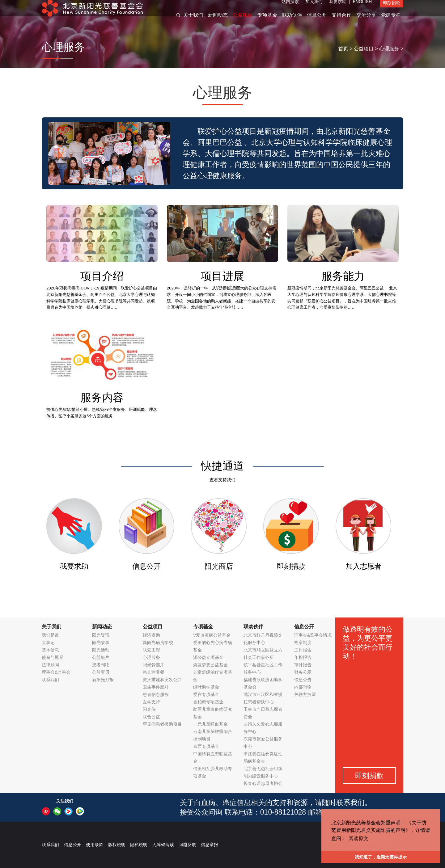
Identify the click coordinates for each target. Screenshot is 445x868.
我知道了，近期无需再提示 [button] (381, 857)
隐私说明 (139, 845)
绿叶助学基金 (206, 687)
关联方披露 (305, 694)
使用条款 (95, 845)
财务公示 (303, 672)
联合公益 (151, 717)
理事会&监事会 (56, 672)
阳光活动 (101, 650)
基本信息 (50, 650)
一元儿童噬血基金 (210, 724)
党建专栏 (391, 21)
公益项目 (243, 21)
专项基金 (267, 21)
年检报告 (303, 657)
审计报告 (303, 665)
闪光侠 (149, 709)
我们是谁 (50, 635)
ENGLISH (362, 8)
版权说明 (117, 845)
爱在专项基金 (206, 694)
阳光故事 (101, 643)
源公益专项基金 (208, 657)
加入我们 (314, 8)
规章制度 (303, 643)
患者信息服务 (156, 694)
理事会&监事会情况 (313, 635)
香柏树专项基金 (208, 702)
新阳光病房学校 (158, 643)
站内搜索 (290, 8)
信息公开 (317, 21)
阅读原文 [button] (358, 839)
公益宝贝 (101, 672)
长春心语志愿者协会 (263, 783)
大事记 (48, 643)
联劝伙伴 (292, 21)
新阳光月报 (103, 680)
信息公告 (303, 680)
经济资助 (151, 635)
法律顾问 (50, 665)
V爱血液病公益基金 (212, 635)
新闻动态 (218, 21)
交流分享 (366, 21)
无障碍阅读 (163, 845)
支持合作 (341, 21)
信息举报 (210, 845)
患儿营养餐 (154, 672)
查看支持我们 (222, 480)
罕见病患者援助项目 (162, 724)
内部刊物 (303, 687)
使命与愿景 (53, 657)
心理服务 (389, 49)
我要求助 (338, 8)
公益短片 (101, 657)
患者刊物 (101, 665)
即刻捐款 (392, 9)
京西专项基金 (206, 746)
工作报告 (303, 650)
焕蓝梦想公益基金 (210, 665)
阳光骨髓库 (154, 665)
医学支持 (151, 702)
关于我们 (193, 21)
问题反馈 (187, 845)
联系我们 (50, 680)
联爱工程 (151, 650)
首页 (343, 49)
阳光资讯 (101, 635)
